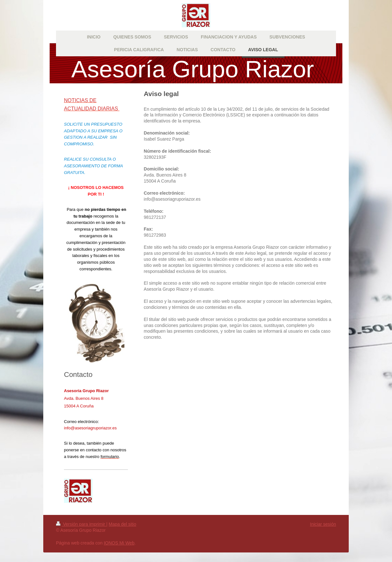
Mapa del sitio (122, 524)
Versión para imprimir (81, 524)
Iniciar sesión (323, 524)
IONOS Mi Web (119, 543)
